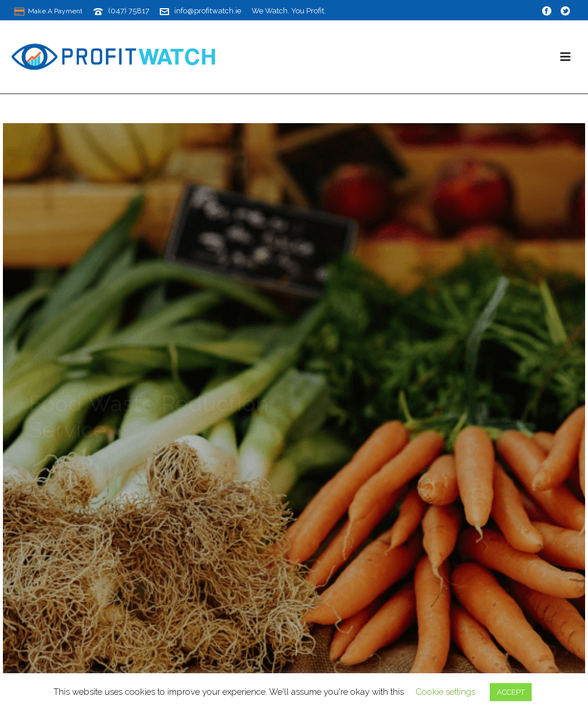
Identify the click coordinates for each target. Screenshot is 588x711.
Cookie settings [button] (445, 692)
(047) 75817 (129, 11)
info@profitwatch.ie (208, 11)
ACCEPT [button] (511, 692)
